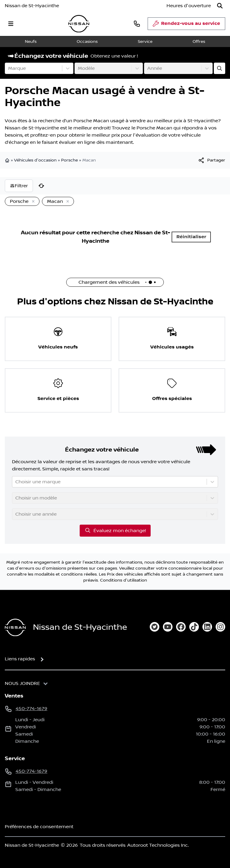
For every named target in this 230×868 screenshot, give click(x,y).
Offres (199, 42)
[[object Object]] (211, 160)
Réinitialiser (191, 237)
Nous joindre (22, 683)
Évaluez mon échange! (115, 530)
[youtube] (168, 627)
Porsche (69, 160)
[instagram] (220, 627)
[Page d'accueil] (15, 628)
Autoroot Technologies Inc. (158, 845)
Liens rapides (20, 659)
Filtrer (19, 186)
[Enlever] (32, 202)
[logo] (79, 24)
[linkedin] (207, 627)
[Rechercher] (220, 6)
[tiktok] (194, 627)
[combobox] (9, 68)
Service (145, 42)
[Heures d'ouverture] (189, 6)
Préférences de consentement (39, 827)
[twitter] (155, 627)
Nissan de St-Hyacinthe (32, 6)
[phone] (137, 24)
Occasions (87, 42)
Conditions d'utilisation (124, 580)
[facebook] (181, 627)
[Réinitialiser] (41, 186)
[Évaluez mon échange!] (220, 68)
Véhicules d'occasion (35, 160)
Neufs (31, 42)
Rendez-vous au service (186, 25)
